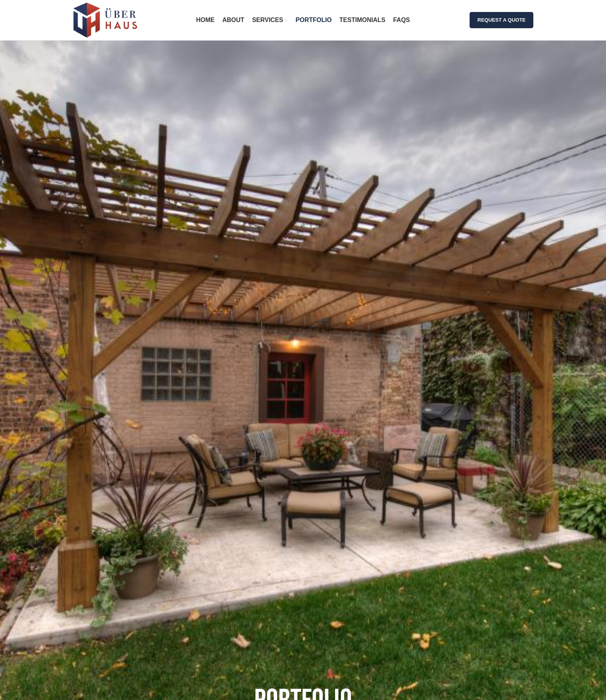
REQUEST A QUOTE (501, 20)
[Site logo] (105, 20)
